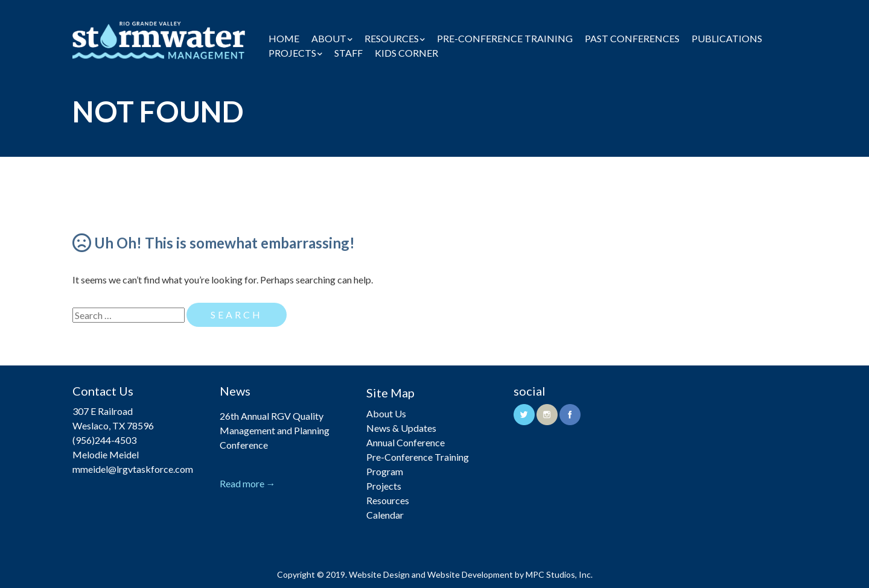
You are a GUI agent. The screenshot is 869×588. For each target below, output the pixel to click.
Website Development (470, 574)
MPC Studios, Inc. (559, 574)
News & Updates (401, 428)
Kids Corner (406, 53)
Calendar (385, 515)
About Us (386, 413)
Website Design (379, 574)
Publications (727, 38)
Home (284, 38)
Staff (349, 53)
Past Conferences (632, 38)
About (329, 38)
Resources (392, 38)
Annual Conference (406, 442)
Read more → (248, 483)
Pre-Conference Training (505, 38)
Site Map (390, 393)
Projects (292, 53)
